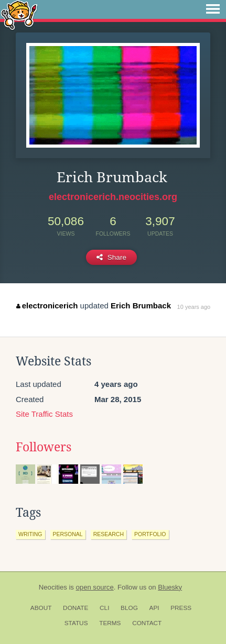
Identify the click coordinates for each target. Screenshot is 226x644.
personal (68, 534)
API (154, 608)
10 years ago (194, 307)
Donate (76, 608)
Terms (110, 623)
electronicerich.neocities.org (113, 197)
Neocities (53, 587)
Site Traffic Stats (44, 414)
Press (181, 608)
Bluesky (170, 587)
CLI (104, 608)
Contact (147, 623)
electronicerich (47, 306)
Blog (129, 608)
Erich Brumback (141, 306)
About (41, 608)
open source (95, 587)
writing (30, 534)
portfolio (150, 534)
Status (76, 623)
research (109, 534)
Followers (44, 447)
